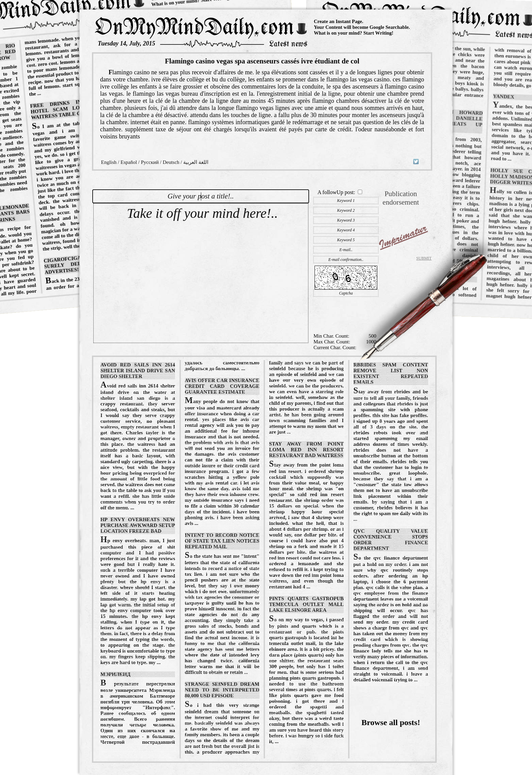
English (109, 162)
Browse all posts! (391, 722)
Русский (150, 162)
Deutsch (171, 162)
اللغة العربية (196, 162)
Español (129, 162)
